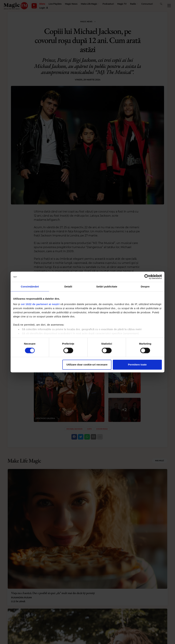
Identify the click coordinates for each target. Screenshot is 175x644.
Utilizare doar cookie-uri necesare (87, 365)
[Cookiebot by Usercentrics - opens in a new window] (147, 277)
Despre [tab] (145, 286)
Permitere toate (137, 365)
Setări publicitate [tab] (107, 286)
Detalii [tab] (68, 286)
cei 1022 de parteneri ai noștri (40, 304)
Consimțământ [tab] (30, 286)
